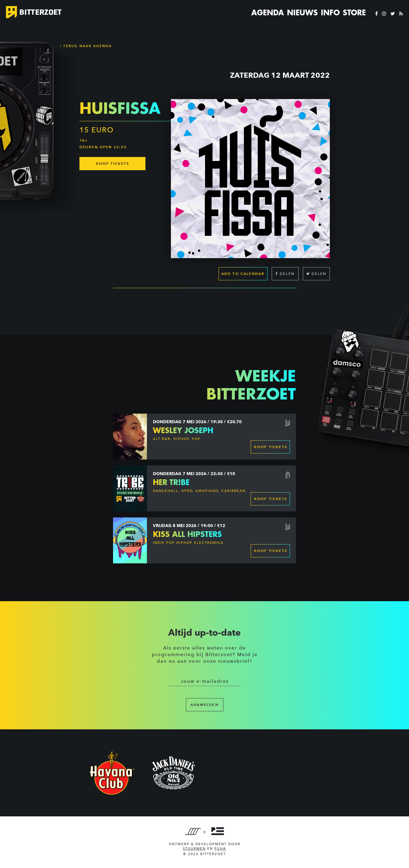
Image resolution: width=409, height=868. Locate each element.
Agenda (268, 13)
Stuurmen (194, 849)
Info (330, 13)
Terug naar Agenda (86, 46)
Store (354, 13)
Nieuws (302, 13)
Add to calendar (243, 274)
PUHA (220, 849)
